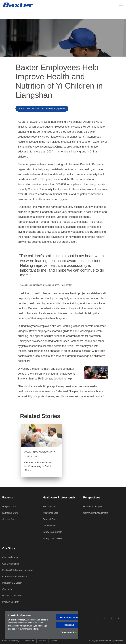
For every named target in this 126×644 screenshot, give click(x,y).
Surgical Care (9, 519)
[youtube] (118, 618)
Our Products (49, 526)
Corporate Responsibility (14, 576)
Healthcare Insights (93, 507)
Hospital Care (9, 507)
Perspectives (33, 109)
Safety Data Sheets (52, 532)
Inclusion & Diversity (12, 583)
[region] (41, 625)
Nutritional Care (10, 513)
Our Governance (11, 564)
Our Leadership (10, 557)
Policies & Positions (12, 596)
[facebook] (104, 618)
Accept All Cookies (69, 617)
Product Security (10, 602)
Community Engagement (54, 109)
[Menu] (121, 5)
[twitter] (111, 618)
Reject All (69, 625)
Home (21, 109)
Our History (8, 589)
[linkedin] (98, 618)
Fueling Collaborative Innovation (18, 570)
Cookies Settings (69, 632)
